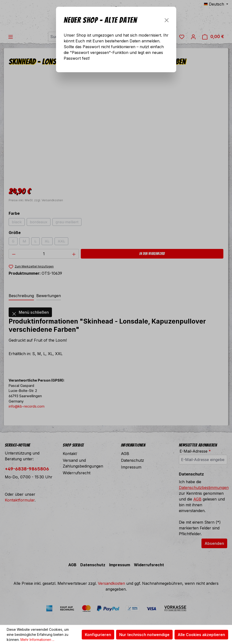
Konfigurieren (98, 635)
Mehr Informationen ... (37, 640)
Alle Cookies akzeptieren (201, 635)
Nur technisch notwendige (144, 635)
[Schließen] (167, 20)
